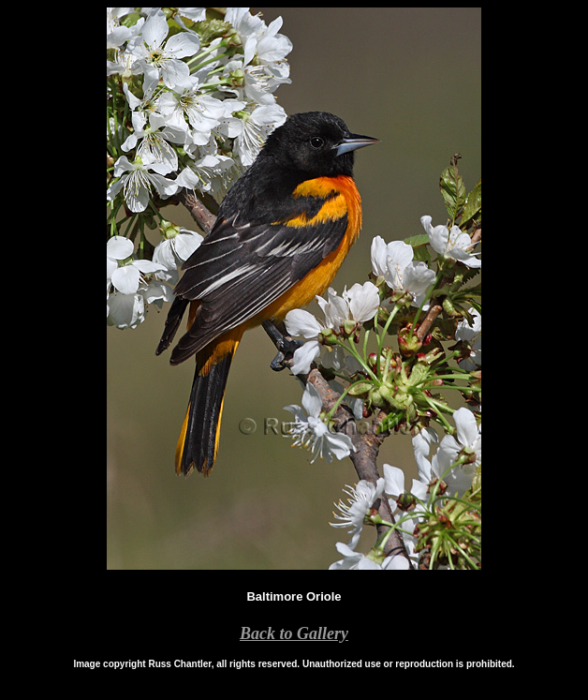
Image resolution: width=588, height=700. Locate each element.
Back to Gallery (294, 633)
